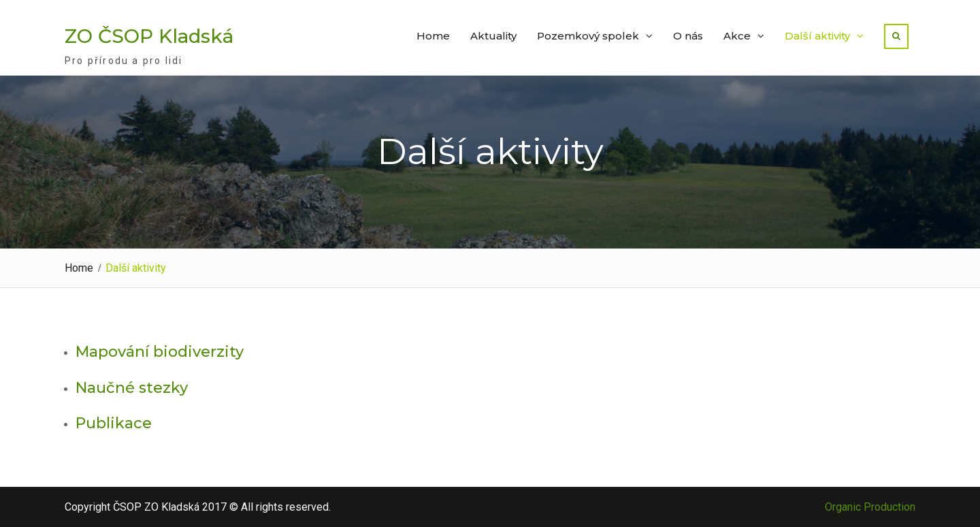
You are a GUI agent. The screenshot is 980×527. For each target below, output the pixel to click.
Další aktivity (817, 36)
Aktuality (493, 36)
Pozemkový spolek (588, 36)
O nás (688, 36)
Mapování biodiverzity (160, 352)
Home (433, 36)
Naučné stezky (132, 388)
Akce (737, 36)
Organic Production (870, 507)
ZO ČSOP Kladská (149, 36)
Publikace (114, 423)
